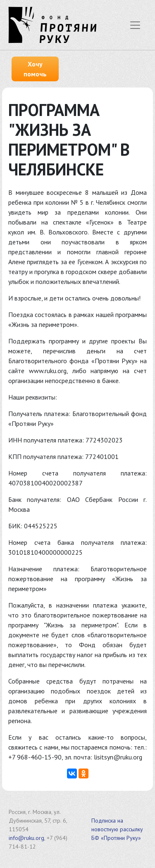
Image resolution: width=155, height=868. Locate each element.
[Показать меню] (135, 25)
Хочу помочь (35, 69)
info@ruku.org (26, 838)
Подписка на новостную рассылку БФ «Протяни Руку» (117, 829)
